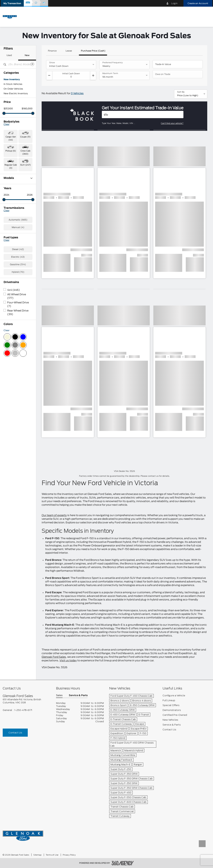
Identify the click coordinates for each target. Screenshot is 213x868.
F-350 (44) (10, 213)
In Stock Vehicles (13, 84)
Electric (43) (18, 318)
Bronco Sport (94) (14, 189)
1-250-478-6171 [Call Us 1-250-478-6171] (23, 710)
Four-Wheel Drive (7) (18, 365)
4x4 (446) (14, 351)
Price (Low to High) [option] (188, 95)
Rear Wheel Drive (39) (18, 373)
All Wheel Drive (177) (17, 357)
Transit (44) (10, 241)
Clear (6, 124)
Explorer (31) (11, 199)
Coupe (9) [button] (25, 137)
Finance (52, 51)
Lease (69, 51)
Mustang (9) (10, 227)
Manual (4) (18, 288)
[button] (12, 3)
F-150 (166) (10, 203)
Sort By (181, 92)
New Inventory (12, 79)
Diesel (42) (18, 310)
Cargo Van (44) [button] (11, 138)
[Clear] (32, 64)
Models (18, 178)
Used (9, 55)
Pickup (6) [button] (11, 151)
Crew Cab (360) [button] (25, 152)
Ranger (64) (10, 236)
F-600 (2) (9, 217)
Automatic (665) (18, 281)
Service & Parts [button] (78, 695)
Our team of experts (54, 515)
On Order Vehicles (13, 89)
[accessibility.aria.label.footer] (123, 863)
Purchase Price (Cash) (93, 51)
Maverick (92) (11, 222)
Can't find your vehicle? (172, 123)
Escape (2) (10, 194)
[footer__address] (27, 701)
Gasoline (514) (18, 325)
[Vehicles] (143, 114)
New (27, 55)
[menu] (206, 16)
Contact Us (15, 733)
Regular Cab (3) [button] (11, 166)
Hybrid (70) (18, 333)
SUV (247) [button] (25, 165)
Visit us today (68, 661)
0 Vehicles (77, 94)
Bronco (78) (10, 185)
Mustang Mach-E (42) (16, 232)
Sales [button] (59, 695)
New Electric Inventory (16, 94)
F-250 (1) (9, 208)
